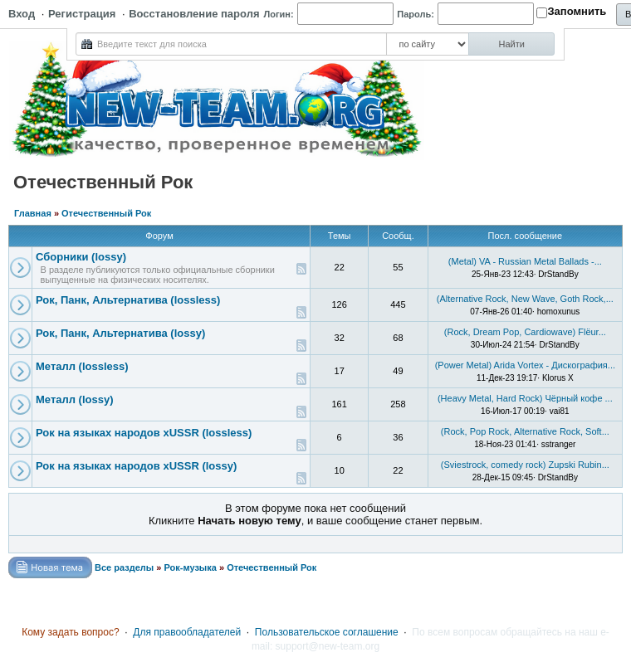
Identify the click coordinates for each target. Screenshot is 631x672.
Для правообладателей (187, 632)
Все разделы (124, 567)
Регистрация (82, 14)
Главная (33, 213)
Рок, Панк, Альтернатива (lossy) (120, 333)
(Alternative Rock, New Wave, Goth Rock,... (525, 299)
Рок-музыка (190, 567)
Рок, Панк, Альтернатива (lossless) (128, 300)
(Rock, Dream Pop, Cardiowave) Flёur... (525, 332)
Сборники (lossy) (81, 257)
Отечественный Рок (106, 213)
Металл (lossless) (82, 366)
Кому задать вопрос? (71, 632)
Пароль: (416, 14)
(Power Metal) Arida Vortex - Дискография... (525, 365)
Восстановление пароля (194, 14)
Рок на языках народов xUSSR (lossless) (144, 433)
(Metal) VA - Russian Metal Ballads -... (525, 261)
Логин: (279, 14)
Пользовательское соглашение (327, 632)
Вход (22, 14)
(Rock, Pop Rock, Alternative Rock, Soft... (525, 431)
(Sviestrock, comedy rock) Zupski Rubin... (525, 465)
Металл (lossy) (75, 399)
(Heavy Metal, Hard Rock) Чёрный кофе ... (525, 398)
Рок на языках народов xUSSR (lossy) (136, 466)
